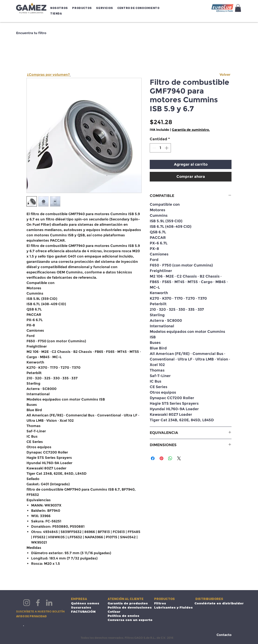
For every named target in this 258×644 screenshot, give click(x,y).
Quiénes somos (85, 603)
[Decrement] (154, 148)
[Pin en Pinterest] (161, 458)
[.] (23, 625)
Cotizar (114, 612)
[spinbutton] (160, 148)
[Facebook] (38, 603)
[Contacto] (224, 635)
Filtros (160, 603)
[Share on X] (179, 458)
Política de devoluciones (127, 607)
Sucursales (81, 607)
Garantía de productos (127, 603)
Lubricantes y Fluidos (169, 607)
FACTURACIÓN (83, 612)
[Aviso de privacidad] (32, 616)
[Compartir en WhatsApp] (170, 458)
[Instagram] (27, 603)
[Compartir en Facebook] (153, 458)
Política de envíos (123, 616)
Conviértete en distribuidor (214, 603)
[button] (60, 8)
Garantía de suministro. (191, 130)
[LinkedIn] (49, 603)
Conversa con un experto (127, 620)
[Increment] (167, 148)
